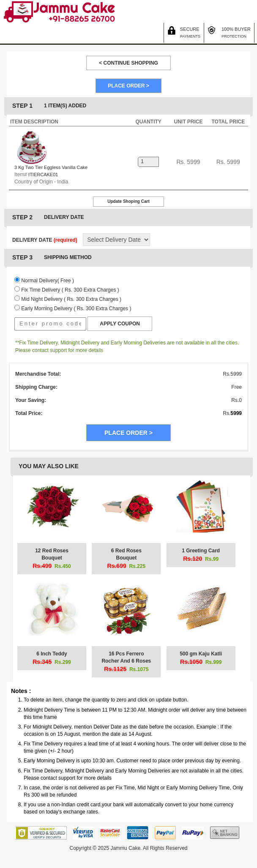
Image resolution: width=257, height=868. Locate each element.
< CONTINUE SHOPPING (128, 63)
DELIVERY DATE (45, 240)
